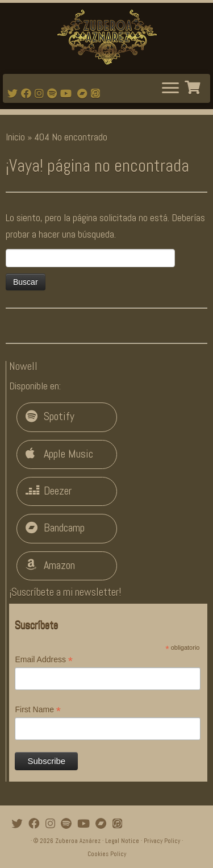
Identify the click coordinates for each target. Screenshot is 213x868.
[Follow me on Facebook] (28, 94)
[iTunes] (97, 94)
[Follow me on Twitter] (14, 94)
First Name (38, 710)
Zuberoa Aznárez (78, 841)
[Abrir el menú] (170, 89)
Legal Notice (122, 841)
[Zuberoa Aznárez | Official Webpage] (106, 37)
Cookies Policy (107, 854)
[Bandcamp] (84, 94)
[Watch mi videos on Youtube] (68, 94)
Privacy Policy (162, 841)
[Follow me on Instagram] (41, 94)
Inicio (15, 137)
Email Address (44, 660)
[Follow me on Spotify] (54, 94)
